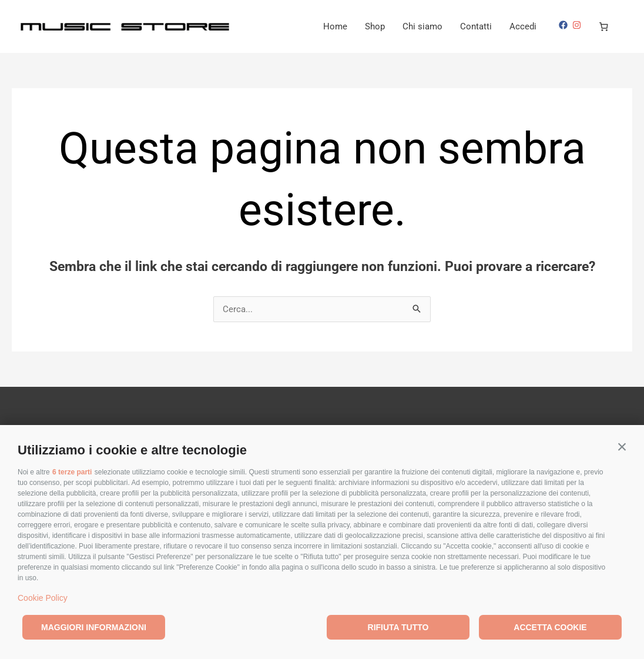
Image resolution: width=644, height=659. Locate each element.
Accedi (523, 26)
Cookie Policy (43, 598)
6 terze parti (72, 472)
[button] (622, 447)
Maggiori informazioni (94, 627)
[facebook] (565, 25)
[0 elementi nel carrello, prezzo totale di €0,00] (604, 26)
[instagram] (578, 25)
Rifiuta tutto (398, 627)
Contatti (476, 26)
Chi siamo (422, 26)
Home (335, 26)
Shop (375, 26)
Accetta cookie (550, 627)
